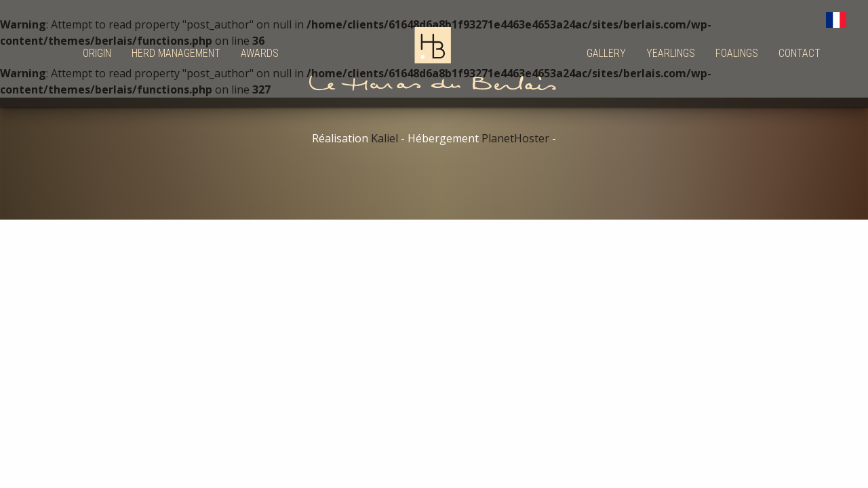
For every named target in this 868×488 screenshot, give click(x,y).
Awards (260, 53)
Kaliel (384, 138)
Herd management (176, 53)
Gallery (606, 53)
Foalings (737, 53)
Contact (800, 53)
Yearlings (671, 53)
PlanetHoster (515, 138)
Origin (97, 53)
